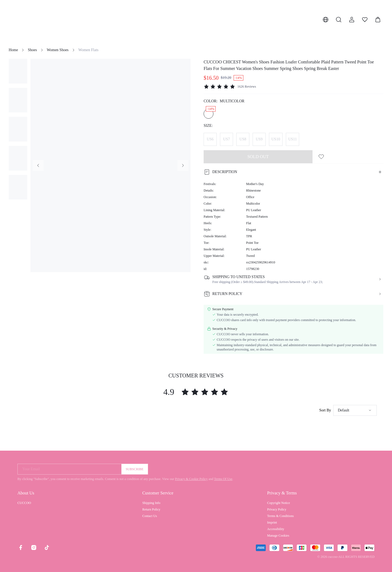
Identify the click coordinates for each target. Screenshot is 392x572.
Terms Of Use (223, 479)
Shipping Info (151, 503)
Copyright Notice (278, 503)
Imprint (272, 522)
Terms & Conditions (280, 516)
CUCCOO (24, 503)
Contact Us (150, 516)
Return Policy (151, 509)
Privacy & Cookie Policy (191, 479)
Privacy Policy (277, 509)
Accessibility (276, 529)
